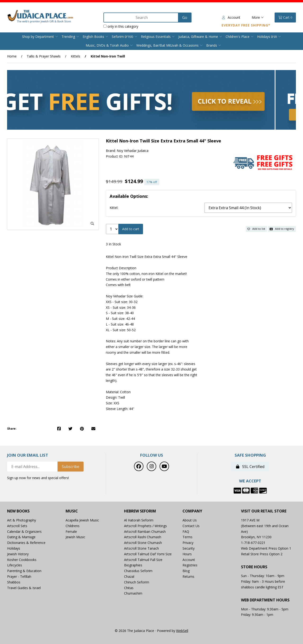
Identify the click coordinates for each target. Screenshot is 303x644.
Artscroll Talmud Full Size (143, 560)
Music (72, 511)
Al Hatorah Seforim (139, 520)
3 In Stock (113, 244)
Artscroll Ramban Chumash (145, 532)
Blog (186, 571)
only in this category (121, 26)
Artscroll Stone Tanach (141, 548)
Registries (190, 565)
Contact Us (191, 526)
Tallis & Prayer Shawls (44, 56)
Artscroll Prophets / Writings (145, 526)
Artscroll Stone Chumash (143, 543)
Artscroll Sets (17, 526)
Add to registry (282, 229)
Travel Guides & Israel (24, 588)
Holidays (14, 548)
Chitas (129, 588)
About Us (190, 520)
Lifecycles (15, 565)
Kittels (76, 56)
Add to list (256, 229)
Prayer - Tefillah (19, 576)
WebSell (182, 631)
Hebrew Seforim (140, 511)
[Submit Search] (185, 18)
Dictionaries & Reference (26, 543)
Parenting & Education (24, 571)
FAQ (186, 532)
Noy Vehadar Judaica (133, 151)
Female (71, 532)
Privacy (188, 543)
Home (12, 56)
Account (231, 17)
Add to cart (131, 229)
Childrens (73, 526)
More (258, 17)
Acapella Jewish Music (82, 520)
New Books (18, 511)
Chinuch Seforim (137, 582)
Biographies (133, 565)
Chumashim (133, 593)
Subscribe (71, 467)
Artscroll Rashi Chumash (143, 537)
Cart (285, 18)
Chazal (129, 576)
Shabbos (14, 582)
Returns (188, 576)
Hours (187, 554)
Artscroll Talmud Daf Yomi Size (148, 554)
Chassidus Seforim (138, 571)
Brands (212, 45)
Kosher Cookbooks (22, 560)
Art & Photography (22, 520)
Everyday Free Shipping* (246, 25)
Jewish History (18, 554)
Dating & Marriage (21, 537)
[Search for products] (141, 18)
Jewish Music (75, 537)
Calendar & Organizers (24, 532)
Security (189, 548)
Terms (187, 537)
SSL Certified (250, 467)
